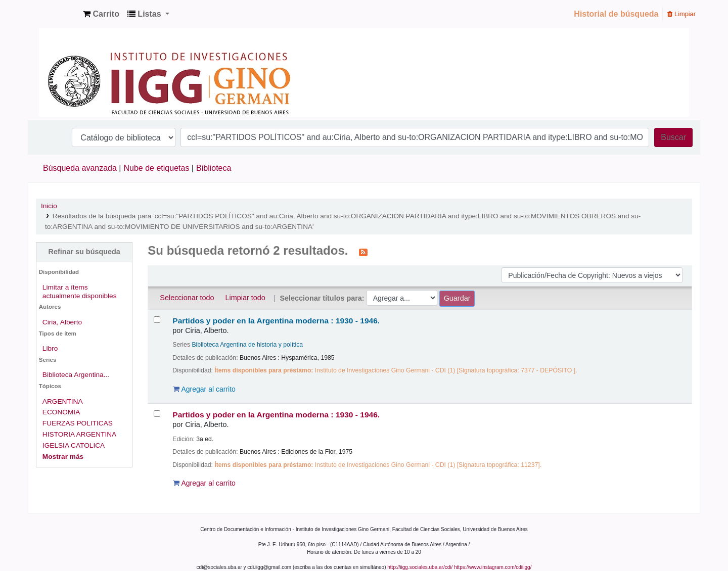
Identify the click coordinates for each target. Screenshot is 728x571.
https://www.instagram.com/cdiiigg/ (493, 567)
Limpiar (681, 14)
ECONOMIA (61, 412)
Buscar (673, 137)
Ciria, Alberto (62, 322)
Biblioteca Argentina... (76, 375)
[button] (101, 14)
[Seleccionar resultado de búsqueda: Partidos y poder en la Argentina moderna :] (157, 320)
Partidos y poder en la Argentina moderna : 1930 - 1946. (276, 321)
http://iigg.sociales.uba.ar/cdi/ (420, 567)
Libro (50, 348)
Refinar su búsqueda (84, 252)
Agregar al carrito (204, 389)
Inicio (49, 206)
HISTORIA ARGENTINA (79, 434)
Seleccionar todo (187, 298)
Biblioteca (214, 168)
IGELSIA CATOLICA (74, 445)
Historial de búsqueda (616, 14)
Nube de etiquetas (157, 168)
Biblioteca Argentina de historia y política (247, 345)
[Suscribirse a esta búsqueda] (363, 252)
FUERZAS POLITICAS (78, 423)
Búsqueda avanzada (80, 168)
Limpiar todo (245, 298)
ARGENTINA (63, 401)
